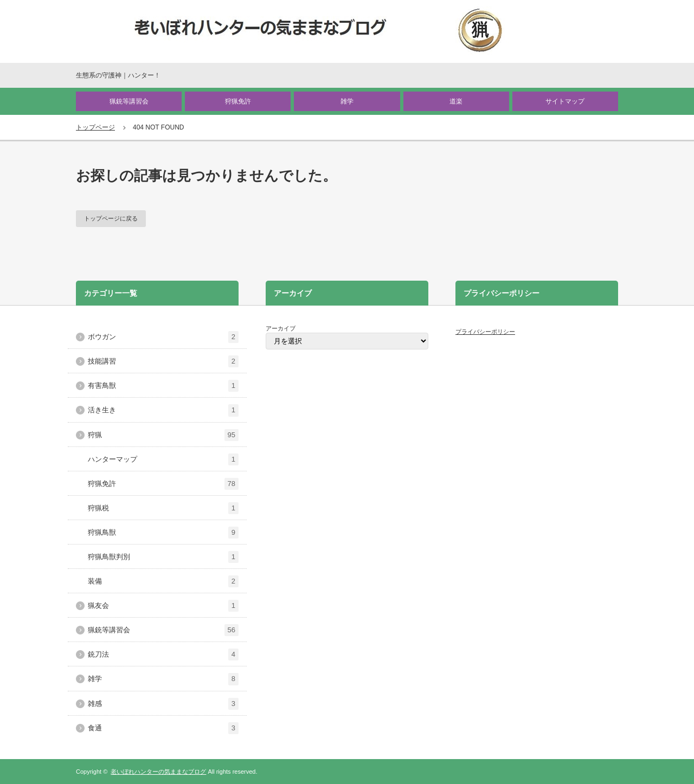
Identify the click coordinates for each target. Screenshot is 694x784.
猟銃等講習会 (129, 101)
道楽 (456, 101)
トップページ (95, 127)
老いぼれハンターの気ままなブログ (158, 772)
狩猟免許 (238, 101)
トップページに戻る (111, 218)
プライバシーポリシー (485, 332)
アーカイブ (281, 328)
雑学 (347, 101)
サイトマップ (565, 101)
